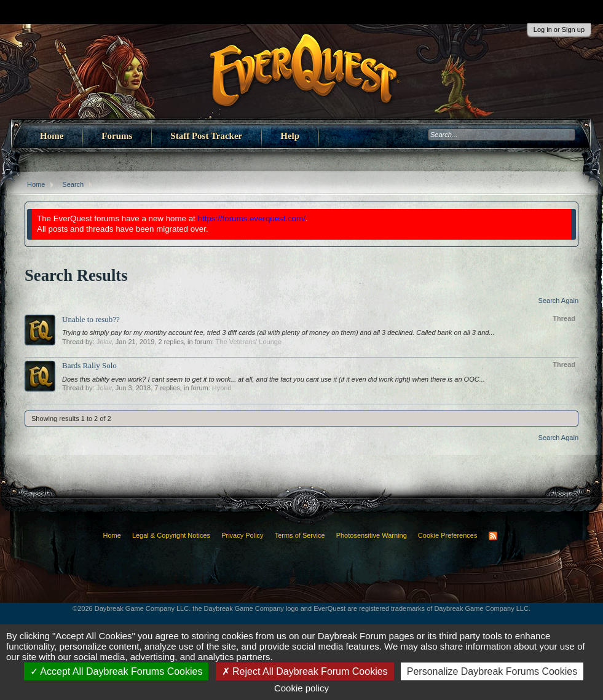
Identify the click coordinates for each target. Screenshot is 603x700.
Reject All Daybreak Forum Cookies (305, 671)
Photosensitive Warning (372, 535)
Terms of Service (300, 535)
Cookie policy (301, 688)
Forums (117, 136)
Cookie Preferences (448, 535)
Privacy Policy (242, 535)
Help (290, 136)
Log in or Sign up (559, 29)
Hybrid (222, 388)
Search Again (558, 301)
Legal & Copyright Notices (171, 535)
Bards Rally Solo (89, 365)
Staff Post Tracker (206, 136)
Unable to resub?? (91, 319)
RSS (493, 536)
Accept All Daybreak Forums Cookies (116, 671)
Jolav (104, 342)
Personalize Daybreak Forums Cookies (492, 671)
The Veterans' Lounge (249, 342)
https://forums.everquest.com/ (252, 218)
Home (52, 136)
